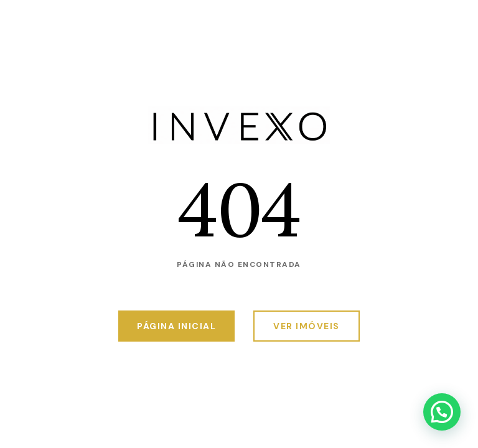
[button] (442, 412)
